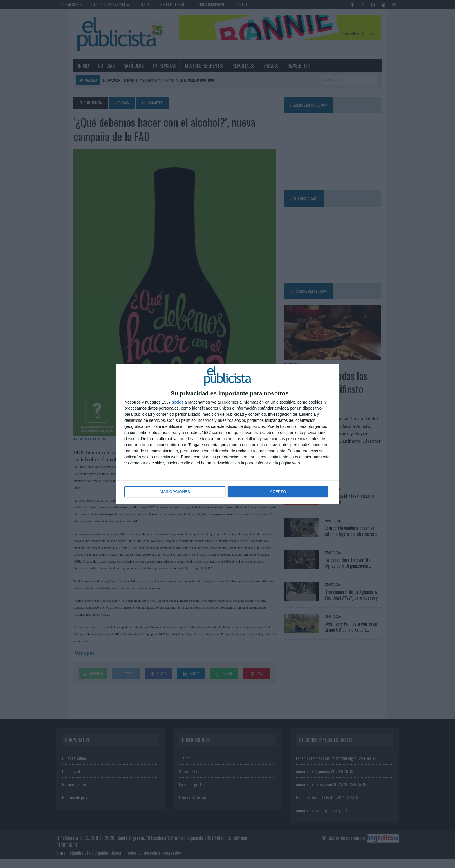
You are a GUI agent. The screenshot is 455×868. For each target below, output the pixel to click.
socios (178, 402)
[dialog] (228, 434)
